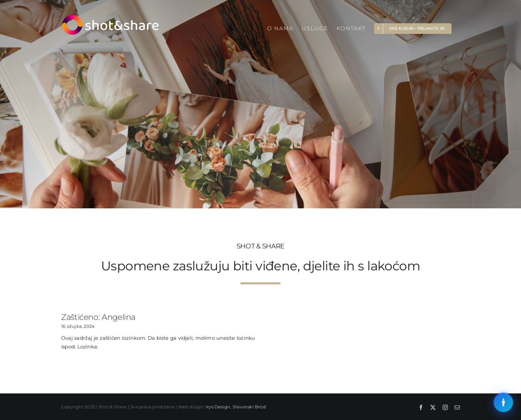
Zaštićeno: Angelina (98, 317)
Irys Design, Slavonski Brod (236, 407)
